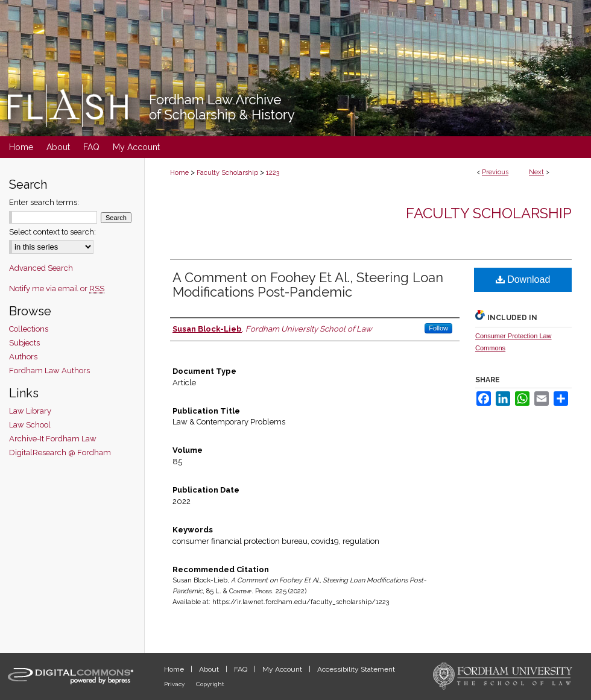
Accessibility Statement (356, 669)
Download (523, 279)
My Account (283, 669)
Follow (438, 328)
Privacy (175, 684)
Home (179, 173)
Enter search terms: (44, 202)
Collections (29, 329)
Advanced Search (41, 268)
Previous (495, 172)
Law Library (30, 411)
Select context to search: (52, 232)
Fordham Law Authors (49, 370)
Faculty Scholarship (227, 173)
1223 (273, 173)
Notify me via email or (57, 289)
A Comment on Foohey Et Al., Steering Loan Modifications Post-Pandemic (308, 285)
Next (536, 172)
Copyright (210, 684)
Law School (30, 425)
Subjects (24, 343)
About (210, 669)
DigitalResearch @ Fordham (60, 452)
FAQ (242, 669)
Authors (23, 357)
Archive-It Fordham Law (53, 439)
